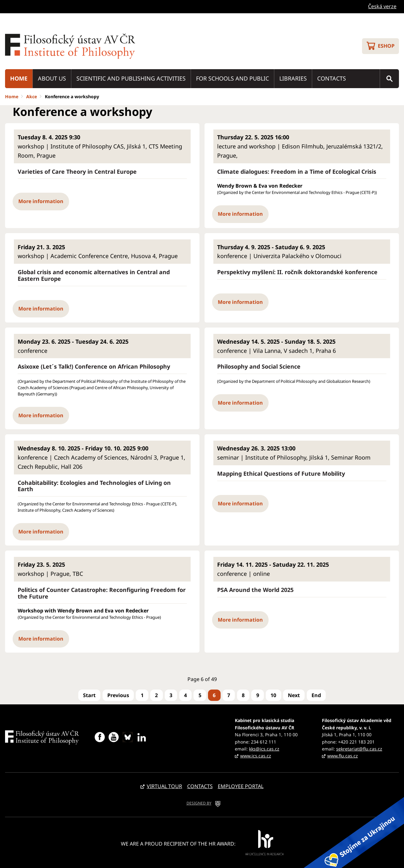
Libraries (293, 78)
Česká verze (382, 6)
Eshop (386, 46)
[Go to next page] (294, 695)
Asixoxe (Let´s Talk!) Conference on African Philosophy (94, 367)
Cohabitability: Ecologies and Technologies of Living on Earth (94, 486)
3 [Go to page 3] (171, 695)
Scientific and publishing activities (131, 78)
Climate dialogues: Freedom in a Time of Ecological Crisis (297, 172)
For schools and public (232, 78)
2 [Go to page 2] (156, 695)
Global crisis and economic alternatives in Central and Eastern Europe (94, 275)
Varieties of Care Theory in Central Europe (77, 172)
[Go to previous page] (118, 695)
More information (41, 201)
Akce (32, 96)
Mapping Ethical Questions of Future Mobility (281, 474)
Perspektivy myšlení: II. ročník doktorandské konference (297, 272)
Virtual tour (164, 786)
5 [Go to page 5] (200, 695)
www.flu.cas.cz (343, 756)
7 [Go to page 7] (229, 695)
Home (19, 78)
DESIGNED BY (199, 803)
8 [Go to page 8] (243, 695)
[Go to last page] (316, 695)
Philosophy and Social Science (259, 367)
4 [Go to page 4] (185, 695)
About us (52, 78)
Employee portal (241, 786)
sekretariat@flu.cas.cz (359, 749)
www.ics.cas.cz (256, 756)
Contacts (332, 78)
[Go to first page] (89, 695)
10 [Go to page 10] (273, 695)
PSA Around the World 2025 (255, 590)
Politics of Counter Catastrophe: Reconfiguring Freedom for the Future (102, 593)
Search (389, 79)
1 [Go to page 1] (142, 695)
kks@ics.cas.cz (264, 749)
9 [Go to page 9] (258, 695)
